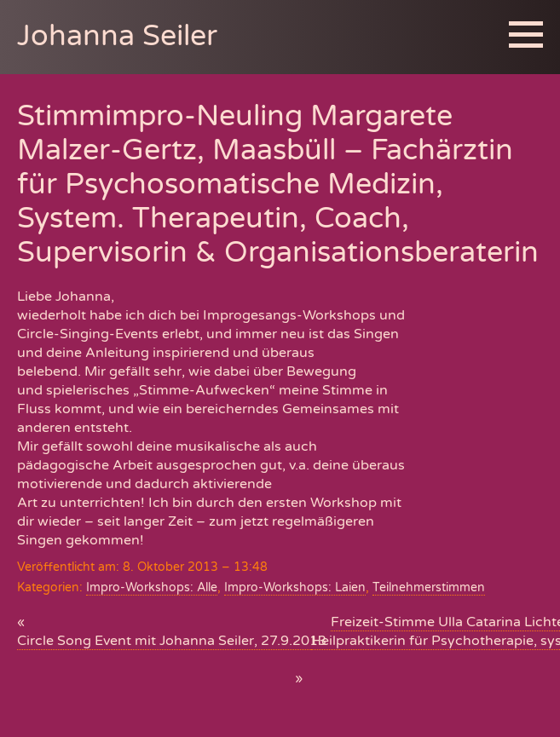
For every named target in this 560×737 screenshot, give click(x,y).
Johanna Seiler (117, 36)
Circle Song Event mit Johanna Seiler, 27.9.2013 (172, 641)
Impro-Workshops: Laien (295, 587)
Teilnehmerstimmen (429, 587)
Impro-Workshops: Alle (152, 587)
